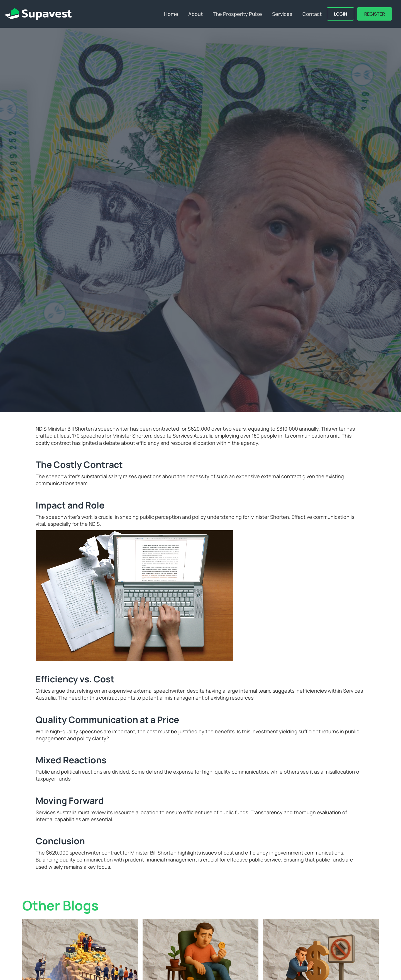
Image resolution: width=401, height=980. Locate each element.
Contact (312, 14)
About (195, 14)
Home (171, 14)
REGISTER (375, 14)
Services (282, 14)
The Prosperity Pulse (237, 14)
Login (340, 14)
